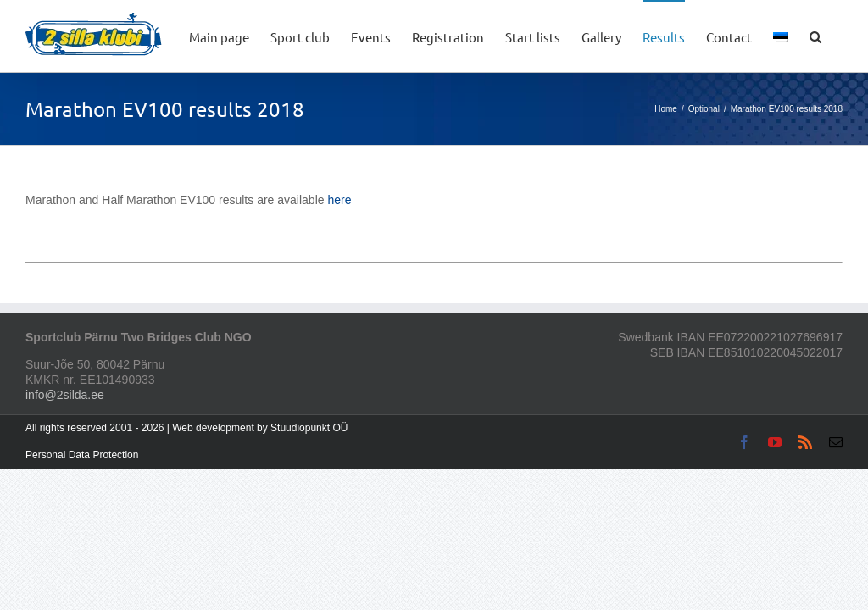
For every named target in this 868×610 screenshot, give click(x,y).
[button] (815, 36)
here (339, 200)
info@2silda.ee (65, 395)
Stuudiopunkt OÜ (309, 428)
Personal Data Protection (82, 455)
